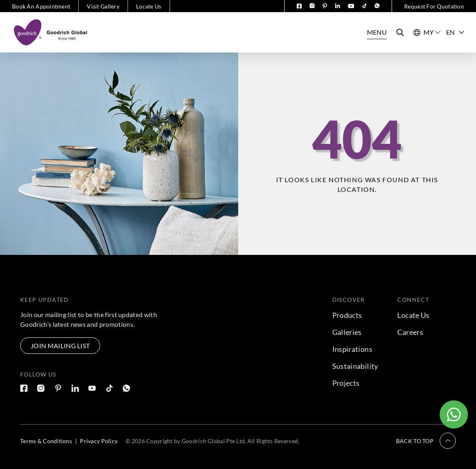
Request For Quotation (434, 6)
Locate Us (149, 6)
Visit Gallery (103, 6)
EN (455, 32)
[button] (426, 441)
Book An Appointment (41, 6)
